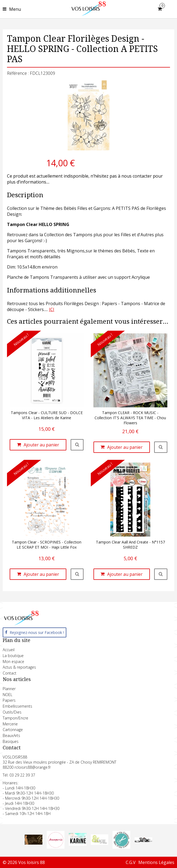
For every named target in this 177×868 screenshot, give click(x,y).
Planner (9, 689)
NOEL (8, 695)
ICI (52, 309)
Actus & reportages (19, 667)
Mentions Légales (156, 862)
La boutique (13, 656)
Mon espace (13, 661)
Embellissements (17, 706)
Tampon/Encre (15, 718)
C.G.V (131, 862)
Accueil (9, 650)
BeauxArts (11, 735)
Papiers (9, 700)
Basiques (11, 741)
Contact (10, 673)
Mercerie (10, 724)
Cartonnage (13, 730)
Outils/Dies (12, 712)
